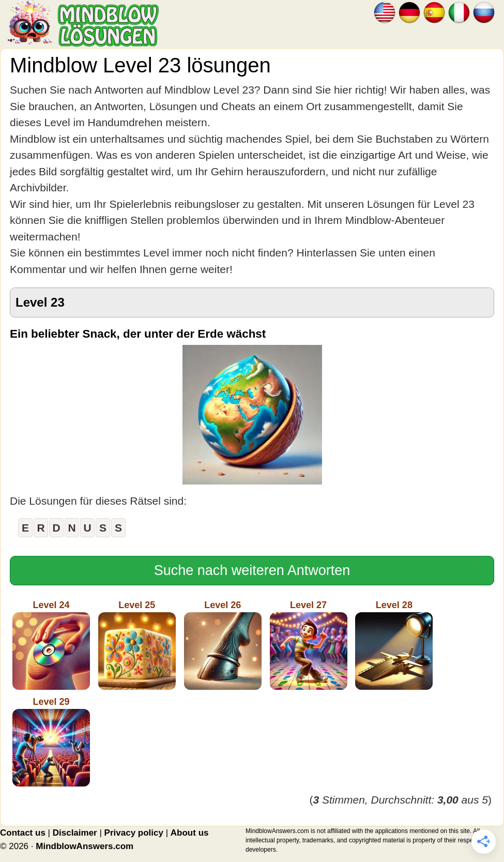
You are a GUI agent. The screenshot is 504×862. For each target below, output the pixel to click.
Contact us (23, 833)
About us (190, 833)
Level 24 (51, 645)
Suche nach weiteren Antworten (252, 570)
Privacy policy (134, 833)
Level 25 (137, 645)
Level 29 (51, 742)
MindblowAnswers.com (85, 846)
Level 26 (223, 645)
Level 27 (309, 645)
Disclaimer (75, 833)
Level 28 (394, 645)
